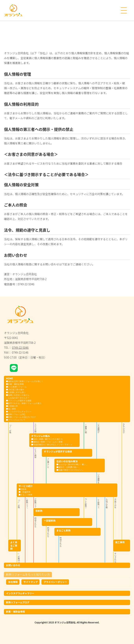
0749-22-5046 (20, 348)
